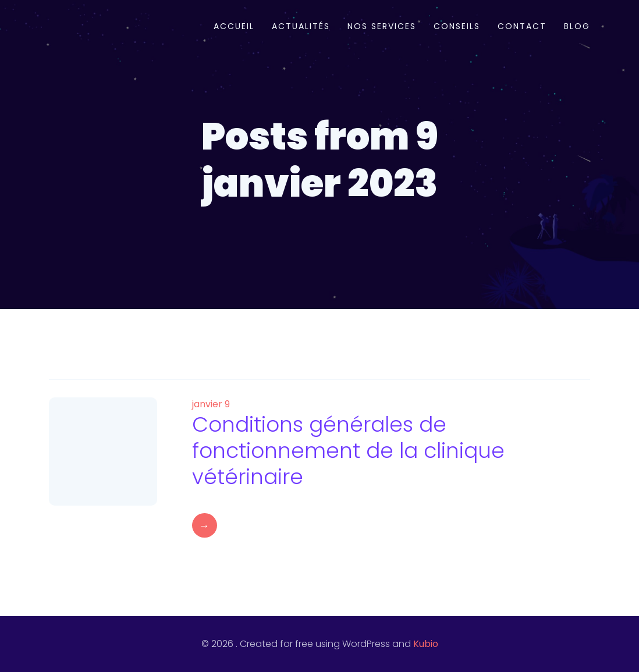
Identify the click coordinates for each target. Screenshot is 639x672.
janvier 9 (211, 404)
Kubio (426, 644)
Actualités (301, 26)
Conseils (457, 26)
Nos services (382, 26)
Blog (577, 26)
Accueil (234, 26)
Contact (522, 26)
